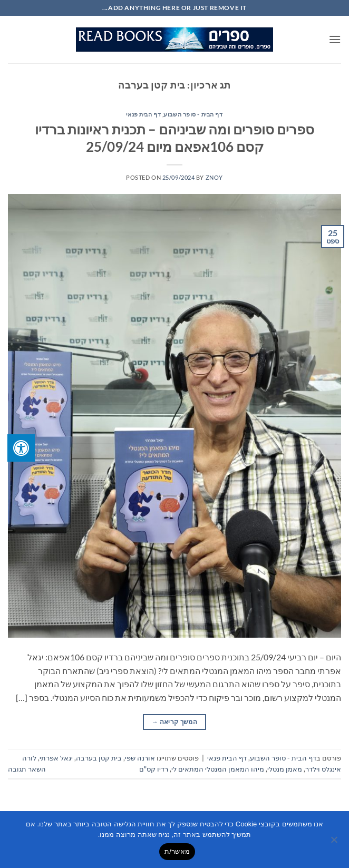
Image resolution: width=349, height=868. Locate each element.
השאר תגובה (27, 769)
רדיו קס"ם (154, 769)
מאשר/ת (177, 851)
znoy (214, 177)
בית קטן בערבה (99, 758)
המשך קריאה (174, 722)
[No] (335, 843)
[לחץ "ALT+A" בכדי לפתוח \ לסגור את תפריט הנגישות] (21, 448)
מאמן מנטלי (285, 769)
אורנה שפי (140, 758)
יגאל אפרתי (56, 758)
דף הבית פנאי (143, 114)
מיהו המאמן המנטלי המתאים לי (218, 769)
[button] (335, 39)
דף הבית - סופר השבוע (193, 114)
